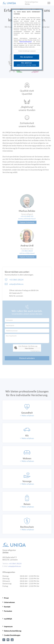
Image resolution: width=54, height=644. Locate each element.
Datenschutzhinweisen (26, 42)
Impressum (8, 626)
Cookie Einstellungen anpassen (27, 51)
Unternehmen (9, 602)
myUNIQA (8, 619)
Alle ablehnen (26, 64)
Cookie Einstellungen (12, 635)
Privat (6, 598)
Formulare (8, 611)
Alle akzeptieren (26, 57)
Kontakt (7, 607)
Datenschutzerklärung (13, 631)
